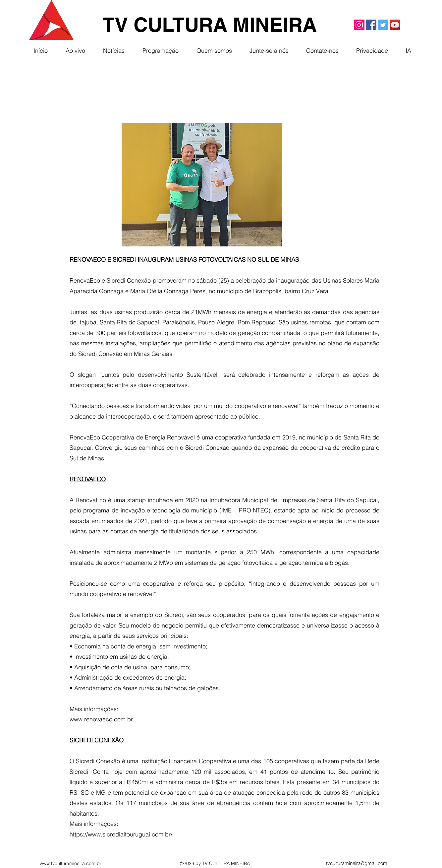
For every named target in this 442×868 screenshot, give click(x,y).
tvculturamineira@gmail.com (357, 863)
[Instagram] (359, 25)
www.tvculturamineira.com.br (71, 863)
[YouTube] (395, 25)
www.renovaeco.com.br (101, 719)
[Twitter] (383, 25)
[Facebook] (371, 25)
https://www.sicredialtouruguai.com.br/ (121, 834)
